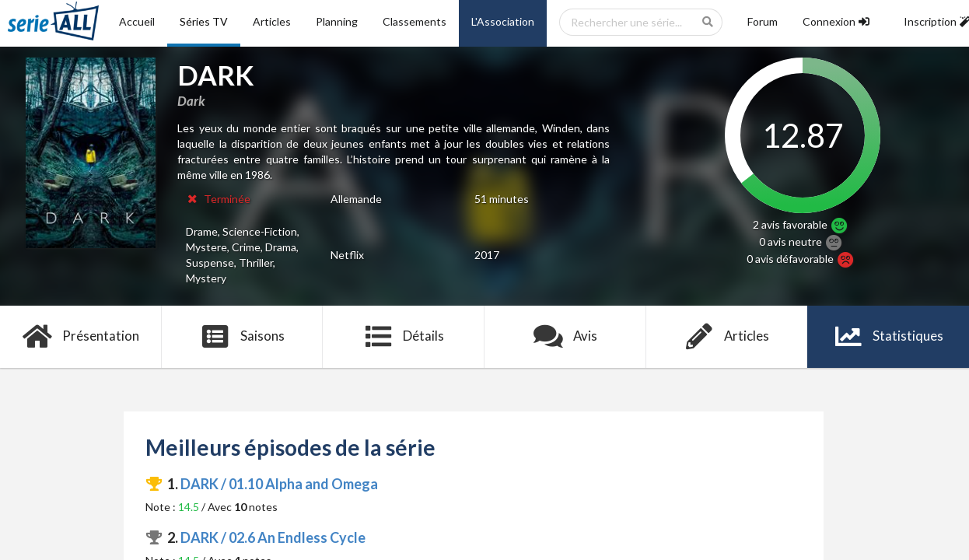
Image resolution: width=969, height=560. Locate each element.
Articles (272, 21)
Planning (337, 21)
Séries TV (204, 21)
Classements (415, 21)
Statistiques (889, 337)
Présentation (81, 337)
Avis (566, 337)
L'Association (503, 21)
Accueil (137, 21)
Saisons (242, 337)
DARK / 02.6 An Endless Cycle (273, 537)
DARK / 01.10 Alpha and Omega (279, 484)
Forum (763, 21)
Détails (404, 337)
